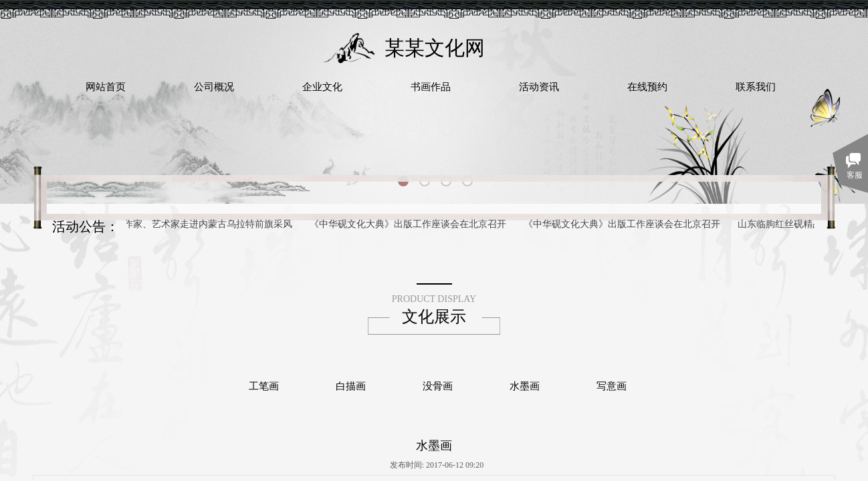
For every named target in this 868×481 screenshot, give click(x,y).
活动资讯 (539, 87)
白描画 (351, 386)
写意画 (612, 386)
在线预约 (647, 87)
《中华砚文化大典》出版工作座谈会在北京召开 (409, 224)
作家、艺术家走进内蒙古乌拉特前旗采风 (209, 224)
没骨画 (438, 386)
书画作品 (431, 87)
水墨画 (525, 386)
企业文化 (322, 87)
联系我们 (756, 87)
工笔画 (264, 386)
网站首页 (106, 87)
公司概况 (214, 87)
